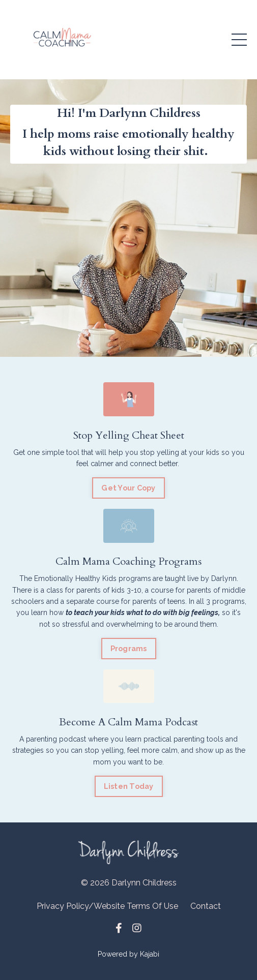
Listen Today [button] (129, 786)
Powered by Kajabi (128, 954)
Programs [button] (129, 648)
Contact (206, 906)
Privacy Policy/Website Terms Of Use (107, 906)
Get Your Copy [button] (128, 488)
